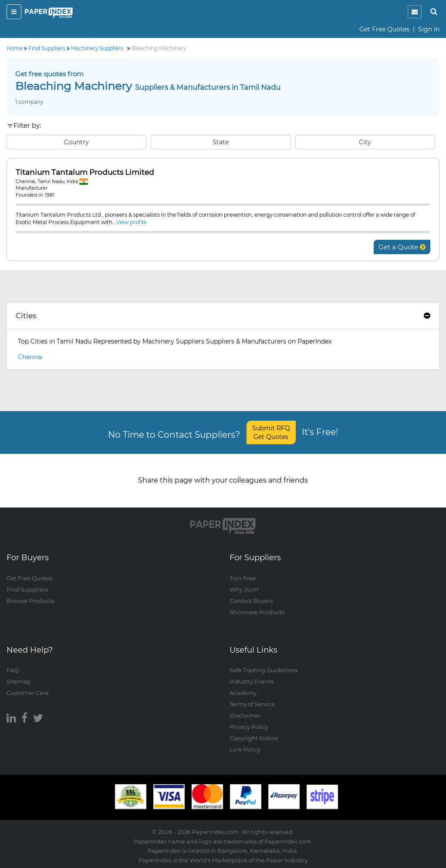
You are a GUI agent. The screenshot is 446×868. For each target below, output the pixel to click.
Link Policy (245, 749)
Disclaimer (245, 715)
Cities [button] (223, 316)
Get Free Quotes (384, 29)
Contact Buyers (251, 601)
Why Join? (244, 589)
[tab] (223, 316)
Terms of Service (252, 704)
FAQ (13, 670)
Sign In (429, 29)
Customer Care (28, 693)
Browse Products (30, 601)
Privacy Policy (249, 727)
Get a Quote (402, 247)
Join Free (243, 578)
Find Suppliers (27, 589)
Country (76, 142)
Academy (243, 693)
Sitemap (19, 681)
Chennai (30, 357)
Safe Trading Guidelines (264, 670)
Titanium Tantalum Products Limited (85, 172)
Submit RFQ (271, 432)
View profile (131, 222)
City (365, 142)
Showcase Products (257, 612)
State (221, 142)
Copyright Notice (254, 738)
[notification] (415, 12)
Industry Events (252, 681)
